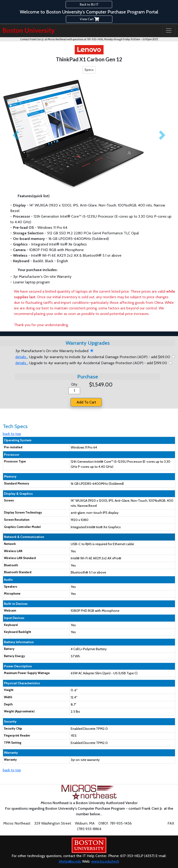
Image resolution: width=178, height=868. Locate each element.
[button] (16, 135)
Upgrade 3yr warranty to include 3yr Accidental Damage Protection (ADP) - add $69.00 (94, 357)
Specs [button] (89, 70)
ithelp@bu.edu (70, 861)
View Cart (89, 19)
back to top (12, 434)
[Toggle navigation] (169, 30)
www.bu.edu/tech (105, 861)
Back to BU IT (89, 4)
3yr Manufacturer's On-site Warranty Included (53, 351)
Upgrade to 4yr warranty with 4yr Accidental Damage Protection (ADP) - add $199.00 (92, 363)
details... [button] (22, 357)
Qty (74, 384)
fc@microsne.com (149, 823)
